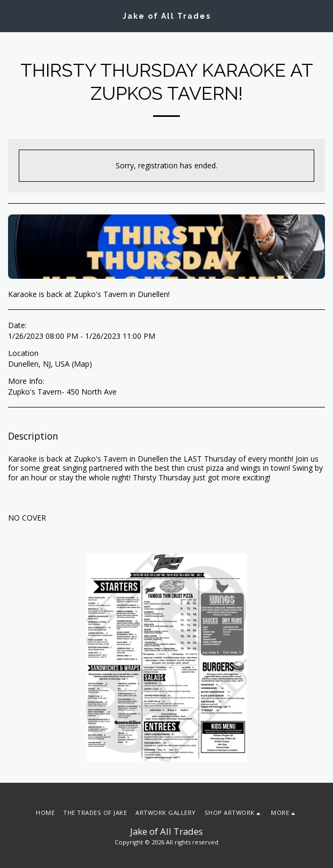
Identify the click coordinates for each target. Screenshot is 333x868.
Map (82, 364)
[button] (12, 15)
